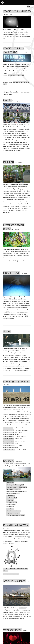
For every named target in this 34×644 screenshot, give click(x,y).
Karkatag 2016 (11, 504)
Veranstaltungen (12, 630)
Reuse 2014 (10, 509)
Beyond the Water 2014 (13, 513)
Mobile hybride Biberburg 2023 (15, 485)
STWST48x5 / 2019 (8, 437)
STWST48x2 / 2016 (8, 430)
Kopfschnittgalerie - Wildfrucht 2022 (17, 487)
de (29, 6)
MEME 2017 (10, 500)
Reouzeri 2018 (11, 496)
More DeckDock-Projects (14, 511)
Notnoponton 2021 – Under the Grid (17, 491)
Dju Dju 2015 (10, 507)
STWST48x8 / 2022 (8, 443)
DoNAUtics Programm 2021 (11, 574)
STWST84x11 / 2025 (9, 450)
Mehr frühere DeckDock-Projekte (16, 515)
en (31, 6)
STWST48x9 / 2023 (8, 445)
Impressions (10, 483)
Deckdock (9, 461)
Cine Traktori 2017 (12, 498)
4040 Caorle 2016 (12, 502)
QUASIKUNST (11, 273)
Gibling (7, 331)
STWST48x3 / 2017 (8, 432)
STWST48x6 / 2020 (8, 439)
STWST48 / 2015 (8, 428)
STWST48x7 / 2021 (8, 441)
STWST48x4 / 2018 (8, 435)
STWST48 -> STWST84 (16, 381)
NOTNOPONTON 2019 (13, 494)
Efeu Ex (7, 100)
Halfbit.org (22, 608)
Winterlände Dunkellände (14, 489)
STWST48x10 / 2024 (9, 447)
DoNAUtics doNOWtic (16, 525)
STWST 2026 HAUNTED (17, 11)
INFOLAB (8, 162)
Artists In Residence (14, 581)
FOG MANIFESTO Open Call (16, 75)
